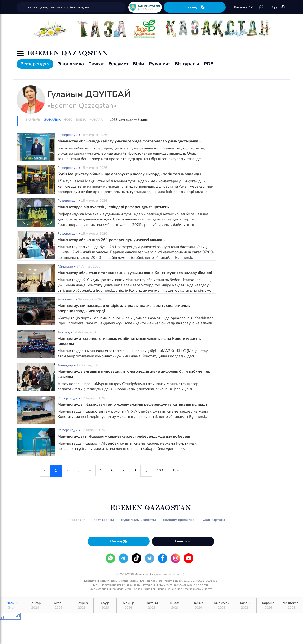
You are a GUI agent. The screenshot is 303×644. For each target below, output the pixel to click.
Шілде (175, 605)
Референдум (35, 64)
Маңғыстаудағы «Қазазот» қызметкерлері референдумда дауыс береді (124, 436)
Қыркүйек (221, 605)
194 (178, 470)
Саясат (96, 64)
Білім (139, 64)
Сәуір (105, 605)
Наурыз (82, 605)
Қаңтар (35, 605)
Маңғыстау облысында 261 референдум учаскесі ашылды (112, 240)
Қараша (268, 605)
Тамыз (198, 605)
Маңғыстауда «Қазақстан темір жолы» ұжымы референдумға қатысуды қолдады (133, 404)
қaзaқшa (244, 7)
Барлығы (33, 120)
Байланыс (183, 541)
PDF (208, 64)
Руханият (160, 64)
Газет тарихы (103, 520)
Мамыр (128, 605)
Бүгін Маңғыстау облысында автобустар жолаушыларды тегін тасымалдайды (130, 174)
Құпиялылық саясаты (138, 520)
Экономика (71, 64)
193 (162, 470)
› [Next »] (191, 470)
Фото (68, 120)
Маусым (152, 605)
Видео (81, 120)
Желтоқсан (292, 605)
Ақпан (58, 605)
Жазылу (195, 7)
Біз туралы (187, 64)
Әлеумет (118, 64)
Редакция (77, 520)
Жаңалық (52, 120)
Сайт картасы (214, 520)
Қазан (245, 605)
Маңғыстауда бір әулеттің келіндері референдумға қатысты (114, 207)
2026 (12, 605)
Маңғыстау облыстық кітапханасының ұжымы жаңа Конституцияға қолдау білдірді (135, 273)
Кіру (278, 7)
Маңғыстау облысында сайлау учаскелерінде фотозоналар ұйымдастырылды (130, 141)
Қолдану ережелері (179, 520)
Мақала (96, 120)
